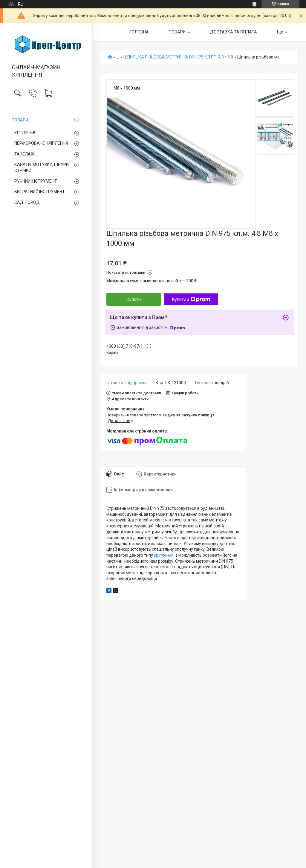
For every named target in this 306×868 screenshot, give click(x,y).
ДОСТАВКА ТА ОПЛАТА (234, 32)
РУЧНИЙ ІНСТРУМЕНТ (36, 181)
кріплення (164, 555)
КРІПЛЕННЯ (25, 133)
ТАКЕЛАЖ (25, 154)
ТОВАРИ (20, 120)
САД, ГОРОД (27, 202)
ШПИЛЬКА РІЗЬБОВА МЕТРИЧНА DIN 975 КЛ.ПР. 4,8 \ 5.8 (178, 57)
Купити (134, 299)
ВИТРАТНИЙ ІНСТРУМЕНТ (40, 192)
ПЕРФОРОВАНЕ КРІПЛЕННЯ (41, 143)
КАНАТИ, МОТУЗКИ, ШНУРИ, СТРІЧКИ (42, 167)
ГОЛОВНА (139, 32)
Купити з (191, 299)
